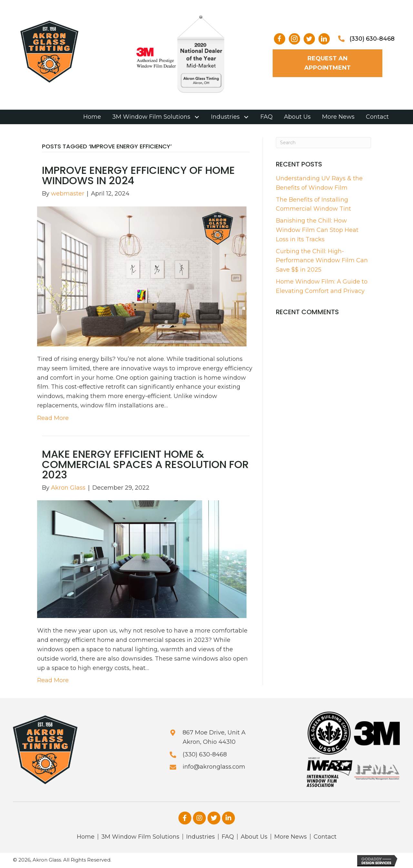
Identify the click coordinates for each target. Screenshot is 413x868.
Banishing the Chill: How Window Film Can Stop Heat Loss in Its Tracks (317, 230)
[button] (280, 39)
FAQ (228, 837)
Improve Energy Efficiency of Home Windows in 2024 (138, 175)
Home (86, 837)
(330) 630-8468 (372, 39)
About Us (254, 837)
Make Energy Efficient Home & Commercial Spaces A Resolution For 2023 (145, 464)
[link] (92, 117)
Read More (53, 418)
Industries (201, 837)
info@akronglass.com (214, 767)
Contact (325, 837)
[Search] (323, 143)
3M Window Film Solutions (140, 837)
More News (291, 837)
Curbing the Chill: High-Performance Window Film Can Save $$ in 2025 (322, 261)
